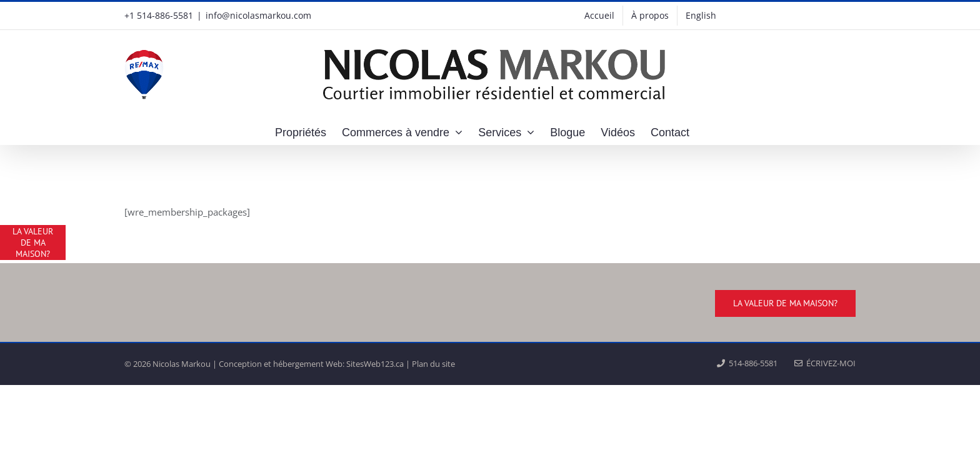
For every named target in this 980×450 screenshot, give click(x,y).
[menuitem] (701, 16)
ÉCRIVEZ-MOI (825, 363)
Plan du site (433, 364)
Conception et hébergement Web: (282, 364)
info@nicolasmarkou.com (258, 15)
